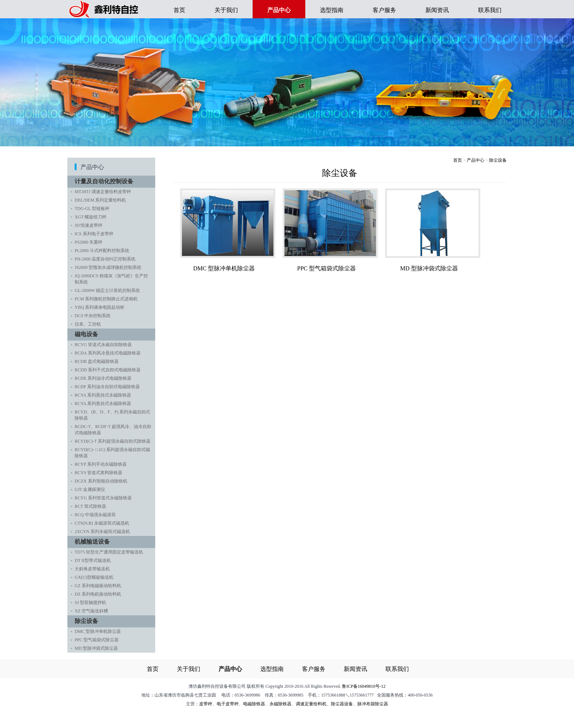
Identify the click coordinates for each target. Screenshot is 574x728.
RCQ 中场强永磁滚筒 (95, 515)
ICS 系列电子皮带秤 (94, 234)
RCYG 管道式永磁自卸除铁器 (103, 345)
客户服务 (384, 10)
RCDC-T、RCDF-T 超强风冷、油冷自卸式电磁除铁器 (113, 430)
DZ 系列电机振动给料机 (98, 594)
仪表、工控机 (88, 324)
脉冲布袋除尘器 (373, 704)
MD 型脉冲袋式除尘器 (96, 648)
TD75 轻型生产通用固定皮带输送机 (109, 552)
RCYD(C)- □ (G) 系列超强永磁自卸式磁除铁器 (112, 453)
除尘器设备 (342, 704)
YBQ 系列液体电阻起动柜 (100, 307)
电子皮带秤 (228, 704)
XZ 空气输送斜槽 (91, 611)
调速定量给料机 (311, 704)
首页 (179, 10)
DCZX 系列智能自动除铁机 (101, 481)
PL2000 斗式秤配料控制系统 (102, 251)
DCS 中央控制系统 (93, 316)
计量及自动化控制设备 (106, 181)
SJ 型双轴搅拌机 (90, 603)
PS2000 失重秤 (89, 242)
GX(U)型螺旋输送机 (94, 577)
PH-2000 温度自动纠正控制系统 (105, 259)
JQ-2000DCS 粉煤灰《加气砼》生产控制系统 (111, 279)
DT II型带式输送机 (93, 560)
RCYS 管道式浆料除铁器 (98, 473)
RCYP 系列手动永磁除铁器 (101, 464)
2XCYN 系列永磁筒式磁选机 (102, 532)
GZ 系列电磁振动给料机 (98, 586)
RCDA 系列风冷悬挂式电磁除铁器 (108, 353)
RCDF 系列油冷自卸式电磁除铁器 (107, 387)
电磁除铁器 (254, 704)
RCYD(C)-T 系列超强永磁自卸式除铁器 (113, 441)
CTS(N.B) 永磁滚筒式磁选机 (102, 523)
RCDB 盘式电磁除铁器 (97, 361)
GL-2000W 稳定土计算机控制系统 (107, 290)
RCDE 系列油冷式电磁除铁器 (103, 378)
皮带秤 (206, 704)
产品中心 (476, 160)
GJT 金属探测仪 (90, 489)
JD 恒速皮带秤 (89, 225)
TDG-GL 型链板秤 (92, 209)
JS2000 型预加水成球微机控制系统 (108, 267)
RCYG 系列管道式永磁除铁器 (103, 498)
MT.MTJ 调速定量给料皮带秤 (103, 192)
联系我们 (490, 10)
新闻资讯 (437, 10)
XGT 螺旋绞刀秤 (91, 217)
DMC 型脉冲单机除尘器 (98, 631)
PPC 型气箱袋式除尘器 (97, 640)
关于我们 (226, 10)
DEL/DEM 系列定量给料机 (100, 200)
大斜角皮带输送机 (92, 569)
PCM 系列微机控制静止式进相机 (106, 299)
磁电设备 (88, 334)
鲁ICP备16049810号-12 (364, 686)
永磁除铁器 (280, 704)
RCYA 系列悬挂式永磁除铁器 (103, 395)
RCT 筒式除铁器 (90, 506)
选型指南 (332, 10)
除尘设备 (88, 621)
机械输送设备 (94, 542)
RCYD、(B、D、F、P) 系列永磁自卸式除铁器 (112, 415)
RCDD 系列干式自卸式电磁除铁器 (108, 370)
